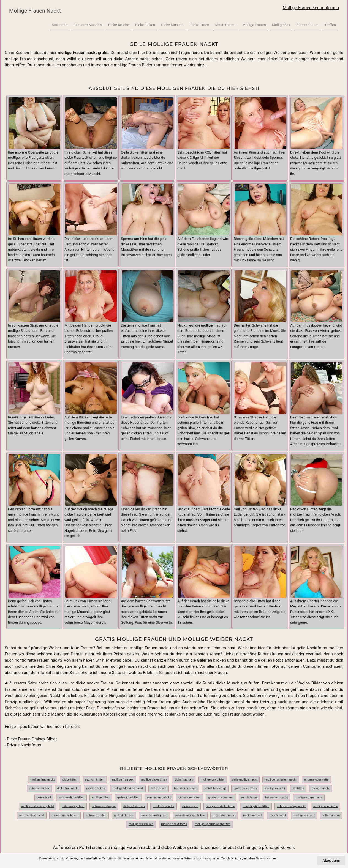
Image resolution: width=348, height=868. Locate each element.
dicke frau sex (184, 780)
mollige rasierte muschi (281, 780)
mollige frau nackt (43, 780)
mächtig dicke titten (256, 806)
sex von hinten (95, 780)
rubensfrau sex (40, 788)
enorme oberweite (316, 780)
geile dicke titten (128, 797)
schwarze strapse (104, 806)
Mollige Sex (281, 25)
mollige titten (101, 797)
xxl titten (298, 788)
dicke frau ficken (189, 797)
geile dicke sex (124, 815)
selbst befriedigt (215, 788)
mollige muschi (275, 788)
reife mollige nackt (32, 815)
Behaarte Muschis (88, 25)
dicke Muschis (229, 683)
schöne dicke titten (71, 797)
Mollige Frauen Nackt (35, 11)
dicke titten (70, 780)
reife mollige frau (73, 806)
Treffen (330, 25)
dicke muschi (321, 788)
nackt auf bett (252, 815)
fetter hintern (331, 815)
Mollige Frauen (254, 25)
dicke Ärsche (126, 59)
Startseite (60, 25)
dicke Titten (278, 59)
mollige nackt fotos (174, 824)
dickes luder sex (134, 806)
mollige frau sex (123, 780)
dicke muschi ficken (65, 815)
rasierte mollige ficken (190, 815)
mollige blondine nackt (128, 788)
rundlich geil (249, 797)
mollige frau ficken (141, 824)
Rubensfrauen (307, 25)
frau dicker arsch (185, 788)
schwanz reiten (96, 815)
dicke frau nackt (68, 788)
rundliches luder (164, 806)
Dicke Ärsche (119, 25)
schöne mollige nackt (291, 806)
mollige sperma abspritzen (213, 824)
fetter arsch (159, 788)
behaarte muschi (276, 797)
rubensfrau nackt (224, 815)
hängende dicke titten (220, 806)
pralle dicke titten (245, 788)
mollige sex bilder (213, 780)
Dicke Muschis (173, 25)
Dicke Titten (200, 25)
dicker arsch (190, 806)
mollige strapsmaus (309, 797)
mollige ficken (96, 788)
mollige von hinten (326, 806)
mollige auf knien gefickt (38, 806)
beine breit (44, 797)
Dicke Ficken (145, 25)
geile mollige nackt (245, 780)
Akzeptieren (331, 861)
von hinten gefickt (159, 797)
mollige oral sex (304, 815)
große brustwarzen (221, 797)
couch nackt (278, 815)
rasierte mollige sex (154, 815)
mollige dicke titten (154, 780)
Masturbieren (226, 25)
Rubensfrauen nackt (172, 696)
